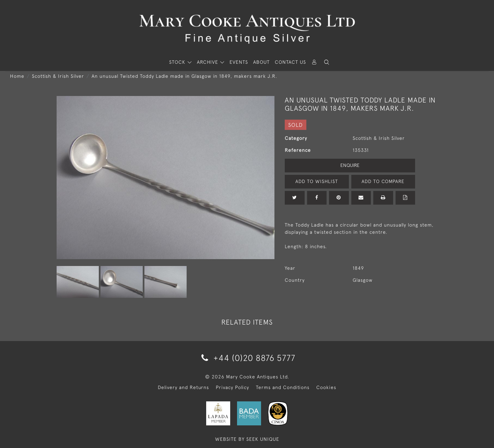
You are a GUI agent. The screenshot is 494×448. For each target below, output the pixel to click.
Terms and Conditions (283, 387)
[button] (327, 62)
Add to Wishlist (317, 181)
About (261, 62)
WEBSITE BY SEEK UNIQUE (247, 439)
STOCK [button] (178, 62)
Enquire (350, 165)
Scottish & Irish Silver (58, 76)
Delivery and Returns (183, 387)
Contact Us (290, 62)
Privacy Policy (232, 387)
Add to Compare (383, 181)
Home (17, 76)
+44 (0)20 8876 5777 (247, 358)
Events (239, 62)
